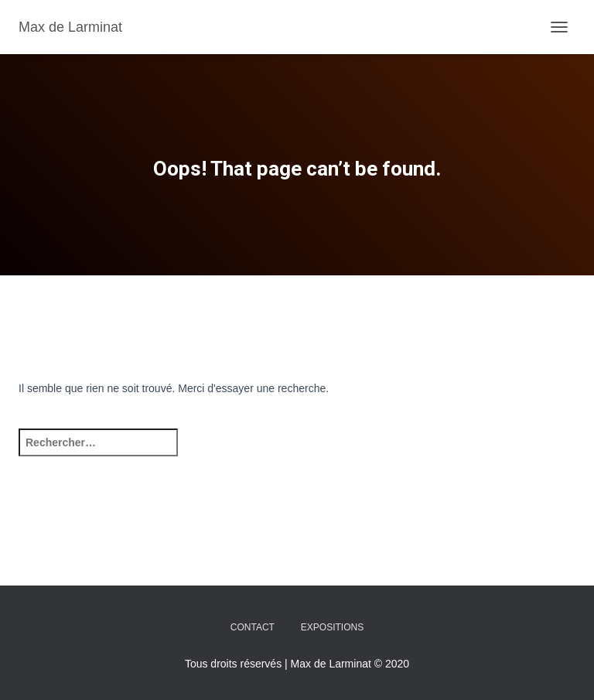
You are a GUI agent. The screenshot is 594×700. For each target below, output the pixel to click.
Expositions (332, 627)
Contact (253, 627)
